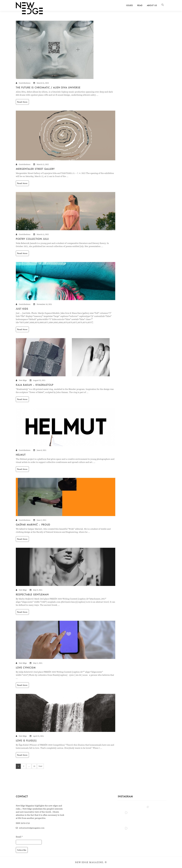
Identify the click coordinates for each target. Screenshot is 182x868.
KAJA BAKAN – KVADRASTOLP (35, 385)
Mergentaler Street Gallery (35, 169)
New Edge (23, 380)
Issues (129, 5)
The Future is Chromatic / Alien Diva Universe (48, 87)
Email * (19, 837)
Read (140, 5)
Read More (22, 102)
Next (40, 766)
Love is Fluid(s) (26, 741)
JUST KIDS (22, 309)
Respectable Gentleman (32, 594)
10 (34, 766)
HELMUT (21, 455)
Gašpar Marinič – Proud (33, 525)
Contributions (25, 83)
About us (152, 5)
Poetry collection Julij (32, 239)
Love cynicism (26, 668)
